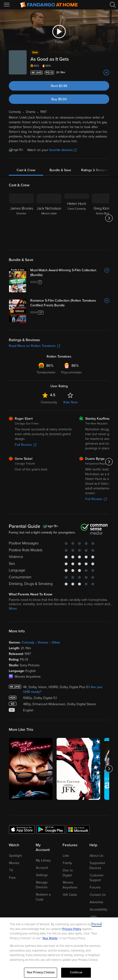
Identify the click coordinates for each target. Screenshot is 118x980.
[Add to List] (106, 73)
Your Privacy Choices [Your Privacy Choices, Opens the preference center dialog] (41, 972)
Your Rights (50, 938)
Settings (42, 875)
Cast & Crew (26, 170)
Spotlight (15, 856)
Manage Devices (42, 885)
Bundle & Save (60, 170)
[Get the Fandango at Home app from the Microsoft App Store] (78, 829)
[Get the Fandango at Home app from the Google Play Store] (51, 829)
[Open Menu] (7, 5)
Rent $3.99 (59, 86)
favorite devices (63, 150)
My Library (43, 860)
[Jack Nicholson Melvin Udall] (49, 218)
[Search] (113, 5)
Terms (97, 924)
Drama (43, 642)
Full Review (26, 445)
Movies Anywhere (70, 885)
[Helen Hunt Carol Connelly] (77, 218)
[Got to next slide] (109, 218)
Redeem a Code (43, 897)
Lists (66, 856)
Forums (95, 887)
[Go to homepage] (49, 5)
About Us (96, 856)
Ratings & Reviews (95, 170)
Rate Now (70, 402)
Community (49, 402)
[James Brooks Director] (21, 218)
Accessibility (98, 909)
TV (11, 870)
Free (12, 878)
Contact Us (98, 895)
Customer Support (96, 878)
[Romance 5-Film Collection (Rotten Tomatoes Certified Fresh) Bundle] (70, 303)
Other (56, 642)
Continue (76, 972)
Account (42, 868)
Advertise (96, 902)
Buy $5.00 (59, 99)
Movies (14, 863)
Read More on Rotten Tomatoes (34, 346)
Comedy (28, 642)
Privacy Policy (72, 929)
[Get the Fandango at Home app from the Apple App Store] (22, 829)
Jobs (93, 917)
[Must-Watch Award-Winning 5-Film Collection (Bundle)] (70, 273)
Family (67, 863)
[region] (59, 949)
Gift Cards (70, 895)
